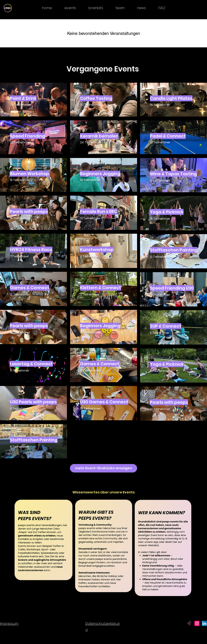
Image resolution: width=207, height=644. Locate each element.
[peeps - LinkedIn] (204, 623)
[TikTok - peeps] (190, 623)
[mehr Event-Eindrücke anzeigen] (103, 468)
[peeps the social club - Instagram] (197, 623)
